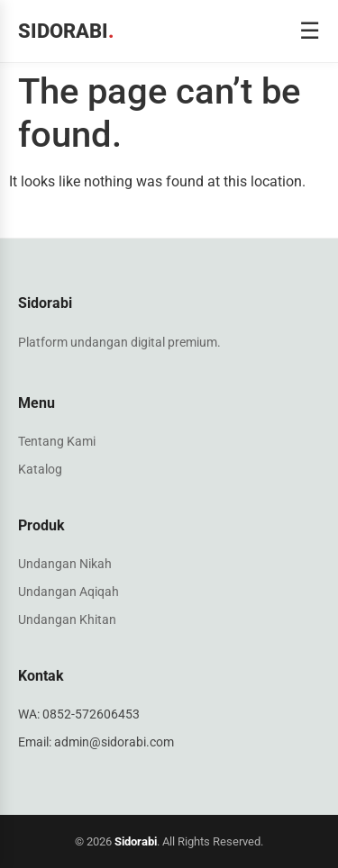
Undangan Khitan (67, 619)
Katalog (40, 469)
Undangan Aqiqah (69, 592)
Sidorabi (66, 31)
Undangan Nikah (65, 564)
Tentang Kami (57, 441)
